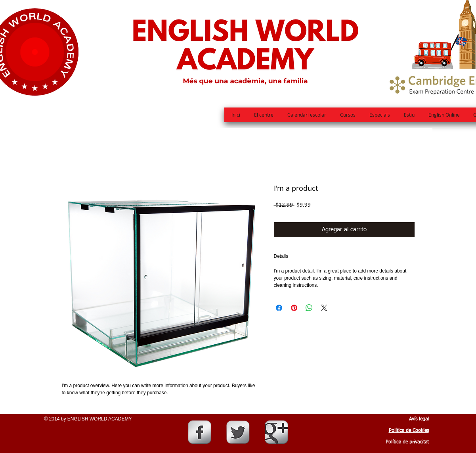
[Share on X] (324, 308)
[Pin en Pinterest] (294, 308)
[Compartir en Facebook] (279, 308)
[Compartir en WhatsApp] (309, 308)
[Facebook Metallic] (200, 432)
